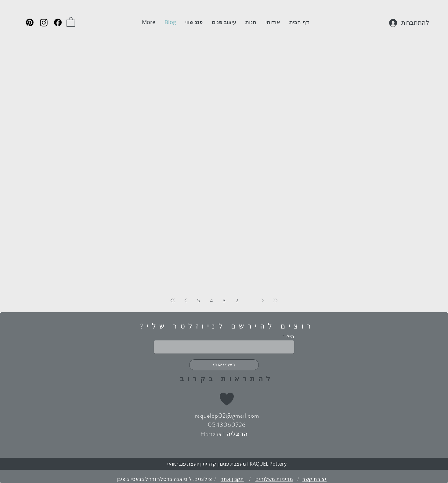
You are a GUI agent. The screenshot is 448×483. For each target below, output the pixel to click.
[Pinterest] (30, 22)
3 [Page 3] (224, 301)
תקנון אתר (232, 479)
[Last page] (173, 300)
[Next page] (186, 300)
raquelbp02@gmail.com (227, 416)
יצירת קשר (314, 479)
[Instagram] (44, 22)
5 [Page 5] (199, 301)
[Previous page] (262, 300)
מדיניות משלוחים (274, 479)
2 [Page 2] (237, 301)
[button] (71, 22)
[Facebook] (58, 22)
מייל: (290, 336)
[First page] (275, 300)
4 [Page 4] (211, 301)
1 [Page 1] (250, 301)
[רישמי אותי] (224, 365)
